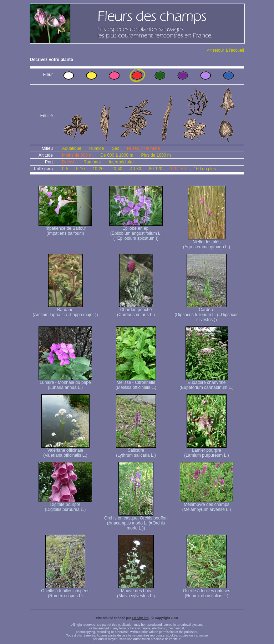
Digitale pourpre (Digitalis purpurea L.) (65, 505)
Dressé (69, 162)
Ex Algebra (140, 618)
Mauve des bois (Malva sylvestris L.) (136, 591)
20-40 (117, 169)
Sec (115, 148)
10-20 (98, 169)
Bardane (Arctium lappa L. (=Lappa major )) (65, 310)
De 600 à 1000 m (117, 155)
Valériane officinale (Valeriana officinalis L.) (65, 451)
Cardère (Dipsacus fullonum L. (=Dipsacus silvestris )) (206, 313)
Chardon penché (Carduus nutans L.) (136, 310)
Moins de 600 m (77, 155)
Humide (97, 148)
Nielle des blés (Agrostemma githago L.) (207, 242)
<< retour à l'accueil (225, 50)
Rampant (92, 162)
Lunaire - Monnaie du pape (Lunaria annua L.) (65, 383)
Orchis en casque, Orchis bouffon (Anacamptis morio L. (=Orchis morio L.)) (136, 521)
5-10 (80, 169)
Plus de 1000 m (156, 155)
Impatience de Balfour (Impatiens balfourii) (65, 229)
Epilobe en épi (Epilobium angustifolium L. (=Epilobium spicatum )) (136, 231)
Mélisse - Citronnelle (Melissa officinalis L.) (136, 383)
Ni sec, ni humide (143, 148)
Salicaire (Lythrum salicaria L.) (136, 451)
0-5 (65, 169)
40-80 (136, 169)
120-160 (178, 169)
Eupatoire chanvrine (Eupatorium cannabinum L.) (206, 383)
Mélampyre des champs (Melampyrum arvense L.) (207, 505)
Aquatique (72, 148)
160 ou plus (205, 169)
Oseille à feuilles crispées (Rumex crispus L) (65, 591)
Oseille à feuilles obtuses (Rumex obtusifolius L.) (207, 591)
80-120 (155, 169)
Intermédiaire (121, 162)
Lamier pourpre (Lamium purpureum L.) (206, 451)
